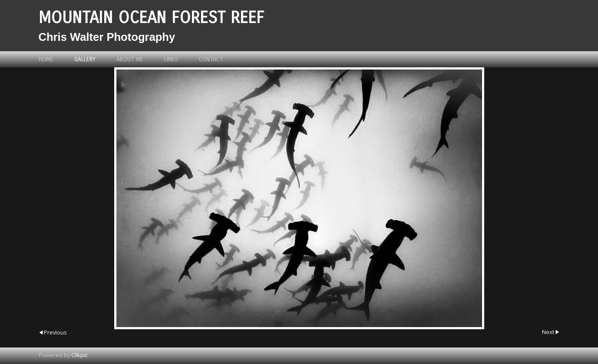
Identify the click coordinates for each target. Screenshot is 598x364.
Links (171, 59)
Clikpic (79, 355)
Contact (211, 59)
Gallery (85, 59)
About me (130, 59)
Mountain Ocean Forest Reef (151, 18)
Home (46, 59)
